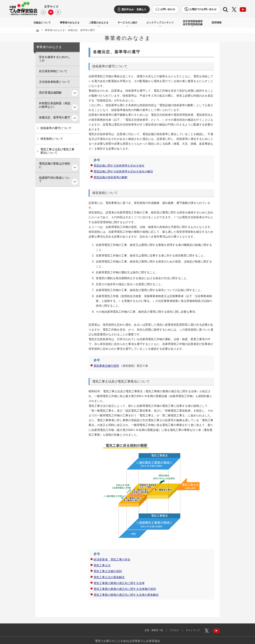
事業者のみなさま (70, 23)
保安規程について (52, 139)
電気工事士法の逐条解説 (109, 577)
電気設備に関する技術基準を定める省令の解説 (123, 172)
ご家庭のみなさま (99, 23)
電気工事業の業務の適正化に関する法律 (119, 583)
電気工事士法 (102, 565)
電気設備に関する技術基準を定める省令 (119, 166)
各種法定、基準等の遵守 (55, 117)
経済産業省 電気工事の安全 (112, 560)
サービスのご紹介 (127, 23)
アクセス (172, 628)
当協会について (42, 23)
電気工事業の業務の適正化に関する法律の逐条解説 (126, 595)
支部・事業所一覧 (149, 628)
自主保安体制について (53, 71)
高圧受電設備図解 (50, 93)
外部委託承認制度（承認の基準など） (55, 105)
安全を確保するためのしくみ (55, 59)
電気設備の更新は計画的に (55, 166)
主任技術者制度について (55, 82)
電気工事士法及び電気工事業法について (57, 151)
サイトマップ (192, 628)
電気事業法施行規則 (106, 366)
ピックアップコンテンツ (160, 23)
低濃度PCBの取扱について (55, 180)
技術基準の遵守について (56, 128)
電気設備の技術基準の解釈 (110, 177)
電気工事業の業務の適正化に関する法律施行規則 (125, 589)
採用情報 (217, 23)
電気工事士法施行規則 (108, 571)
